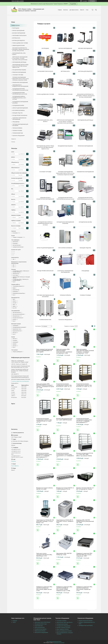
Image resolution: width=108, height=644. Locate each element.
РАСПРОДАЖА (45, 48)
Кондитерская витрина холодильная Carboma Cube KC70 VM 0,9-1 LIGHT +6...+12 (64, 385)
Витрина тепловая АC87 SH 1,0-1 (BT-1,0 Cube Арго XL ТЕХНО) (85, 489)
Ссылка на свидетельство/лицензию (20, 381)
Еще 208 (15, 308)
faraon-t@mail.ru (15, 466)
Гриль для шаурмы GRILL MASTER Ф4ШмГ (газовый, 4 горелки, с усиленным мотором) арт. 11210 (85, 351)
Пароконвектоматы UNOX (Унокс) (42, 622)
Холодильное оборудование (64, 626)
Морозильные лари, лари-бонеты (65, 622)
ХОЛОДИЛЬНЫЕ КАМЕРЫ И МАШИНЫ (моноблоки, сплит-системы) (45, 223)
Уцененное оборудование (65, 320)
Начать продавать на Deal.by (18, 1)
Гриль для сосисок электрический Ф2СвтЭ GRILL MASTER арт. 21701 (44, 555)
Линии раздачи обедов (40, 631)
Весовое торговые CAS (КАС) (63, 628)
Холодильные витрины (62, 624)
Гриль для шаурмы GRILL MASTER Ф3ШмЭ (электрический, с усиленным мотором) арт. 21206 (64, 351)
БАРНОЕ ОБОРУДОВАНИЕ (65, 48)
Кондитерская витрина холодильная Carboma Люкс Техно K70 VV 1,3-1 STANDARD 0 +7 (65, 455)
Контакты (66, 10)
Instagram (15, 621)
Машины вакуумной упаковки (86, 621)
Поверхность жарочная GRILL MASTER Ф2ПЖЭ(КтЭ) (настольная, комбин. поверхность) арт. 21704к (64, 589)
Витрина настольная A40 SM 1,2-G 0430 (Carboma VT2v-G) (65, 489)
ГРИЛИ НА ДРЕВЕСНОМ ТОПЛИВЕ (45, 94)
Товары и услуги (15, 25)
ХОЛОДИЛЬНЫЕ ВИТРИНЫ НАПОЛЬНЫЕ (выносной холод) (85, 198)
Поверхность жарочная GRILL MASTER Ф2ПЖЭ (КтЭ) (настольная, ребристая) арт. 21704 (44, 589)
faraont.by (14, 461)
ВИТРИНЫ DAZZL (65, 71)
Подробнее (73, 4)
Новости (82, 10)
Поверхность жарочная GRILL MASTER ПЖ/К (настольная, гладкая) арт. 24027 (84, 555)
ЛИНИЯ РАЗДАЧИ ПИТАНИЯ (65, 94)
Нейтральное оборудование (41, 632)
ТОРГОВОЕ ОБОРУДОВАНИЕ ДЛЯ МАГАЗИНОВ (45, 296)
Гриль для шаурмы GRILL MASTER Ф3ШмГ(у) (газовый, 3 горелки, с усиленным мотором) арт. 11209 (45, 386)
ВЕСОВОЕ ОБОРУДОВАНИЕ (85, 48)
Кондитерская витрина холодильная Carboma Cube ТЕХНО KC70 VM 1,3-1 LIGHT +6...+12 (44, 420)
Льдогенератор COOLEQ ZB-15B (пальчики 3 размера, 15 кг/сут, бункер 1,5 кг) (45, 521)
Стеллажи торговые (62, 621)
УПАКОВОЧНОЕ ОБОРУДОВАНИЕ (85, 172)
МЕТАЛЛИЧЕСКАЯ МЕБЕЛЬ (65, 248)
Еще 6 (14, 282)
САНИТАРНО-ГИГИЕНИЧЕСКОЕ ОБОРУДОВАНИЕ (65, 271)
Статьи (13, 142)
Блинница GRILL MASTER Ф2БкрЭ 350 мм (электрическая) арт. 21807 (85, 521)
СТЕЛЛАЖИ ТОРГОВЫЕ (45, 172)
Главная (60, 10)
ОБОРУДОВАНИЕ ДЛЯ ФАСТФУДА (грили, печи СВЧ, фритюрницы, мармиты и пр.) (45, 147)
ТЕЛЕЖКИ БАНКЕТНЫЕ (45, 320)
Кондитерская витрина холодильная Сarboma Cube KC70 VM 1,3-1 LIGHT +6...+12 (84, 385)
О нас (87, 10)
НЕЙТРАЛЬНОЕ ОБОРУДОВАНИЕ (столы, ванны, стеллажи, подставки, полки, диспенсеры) (65, 121)
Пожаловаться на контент (59, 643)
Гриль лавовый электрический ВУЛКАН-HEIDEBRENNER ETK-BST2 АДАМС (45, 351)
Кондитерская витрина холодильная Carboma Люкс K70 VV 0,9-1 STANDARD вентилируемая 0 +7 (84, 420)
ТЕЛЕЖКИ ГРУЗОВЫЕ (85, 295)
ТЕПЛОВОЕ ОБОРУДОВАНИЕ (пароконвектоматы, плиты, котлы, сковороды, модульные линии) (65, 173)
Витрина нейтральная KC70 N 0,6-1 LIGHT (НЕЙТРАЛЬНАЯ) (64, 419)
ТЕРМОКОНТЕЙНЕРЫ (65, 295)
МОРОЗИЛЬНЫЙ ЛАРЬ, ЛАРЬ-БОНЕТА (45, 121)
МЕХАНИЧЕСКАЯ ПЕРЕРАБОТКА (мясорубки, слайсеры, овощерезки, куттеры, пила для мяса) (85, 96)
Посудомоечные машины (41, 629)
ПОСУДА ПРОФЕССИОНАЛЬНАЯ (45, 271)
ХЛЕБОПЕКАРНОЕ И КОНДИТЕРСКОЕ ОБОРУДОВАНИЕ (45, 198)
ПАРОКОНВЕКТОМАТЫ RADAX (45, 71)
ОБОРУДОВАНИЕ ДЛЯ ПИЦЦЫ (85, 120)
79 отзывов (85, 1)
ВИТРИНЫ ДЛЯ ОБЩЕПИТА (85, 71)
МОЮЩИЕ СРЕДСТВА (85, 248)
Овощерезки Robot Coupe (41, 624)
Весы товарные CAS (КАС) (63, 629)
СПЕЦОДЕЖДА (85, 271)
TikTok (14, 622)
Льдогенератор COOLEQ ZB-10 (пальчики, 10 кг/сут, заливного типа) (65, 521)
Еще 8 (14, 321)
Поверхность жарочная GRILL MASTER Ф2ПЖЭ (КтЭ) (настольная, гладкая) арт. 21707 (84, 589)
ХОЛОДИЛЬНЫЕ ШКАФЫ (85, 222)
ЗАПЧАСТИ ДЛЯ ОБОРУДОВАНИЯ (45, 248)
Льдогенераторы (39, 626)
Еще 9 (14, 334)
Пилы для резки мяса (40, 627)
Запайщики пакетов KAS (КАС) (86, 625)
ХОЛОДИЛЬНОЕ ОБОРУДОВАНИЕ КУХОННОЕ (65, 223)
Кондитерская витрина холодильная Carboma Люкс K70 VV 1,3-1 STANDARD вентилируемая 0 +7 (44, 455)
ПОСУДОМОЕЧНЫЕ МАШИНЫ (65, 146)
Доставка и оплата (74, 10)
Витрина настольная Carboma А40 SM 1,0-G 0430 (45, 489)
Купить (38, 361)
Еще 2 (14, 347)
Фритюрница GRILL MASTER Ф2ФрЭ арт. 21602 (64, 554)
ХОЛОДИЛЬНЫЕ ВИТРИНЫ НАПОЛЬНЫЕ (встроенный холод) (65, 198)
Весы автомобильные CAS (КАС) (64, 631)
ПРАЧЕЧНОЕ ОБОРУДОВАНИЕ (85, 146)
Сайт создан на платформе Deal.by (54, 641)
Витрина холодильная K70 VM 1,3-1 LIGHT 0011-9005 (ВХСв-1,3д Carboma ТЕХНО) (85, 455)
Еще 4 (14, 295)
